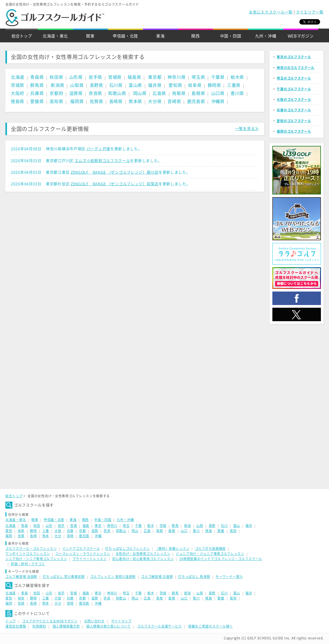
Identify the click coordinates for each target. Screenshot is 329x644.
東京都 (155, 77)
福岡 (9, 536)
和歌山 (121, 531)
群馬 (175, 526)
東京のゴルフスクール (294, 57)
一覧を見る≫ (247, 129)
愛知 (9, 531)
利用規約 (39, 626)
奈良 (107, 531)
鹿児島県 (196, 101)
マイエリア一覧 (310, 12)
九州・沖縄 (266, 36)
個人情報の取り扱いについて (109, 626)
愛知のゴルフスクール (294, 121)
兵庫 (70, 531)
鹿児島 (84, 536)
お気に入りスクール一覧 (271, 12)
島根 (172, 531)
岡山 (135, 531)
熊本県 (135, 101)
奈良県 (95, 93)
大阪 (58, 531)
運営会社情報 (16, 626)
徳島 (209, 531)
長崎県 (116, 101)
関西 (195, 36)
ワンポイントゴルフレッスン (28, 554)
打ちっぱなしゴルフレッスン (127, 549)
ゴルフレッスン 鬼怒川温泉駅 (113, 577)
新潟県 (57, 85)
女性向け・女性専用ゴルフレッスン (143, 554)
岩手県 (95, 77)
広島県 (159, 93)
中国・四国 (231, 36)
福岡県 (77, 101)
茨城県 (18, 85)
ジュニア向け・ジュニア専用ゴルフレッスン (210, 554)
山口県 (218, 93)
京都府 (56, 93)
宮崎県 (174, 101)
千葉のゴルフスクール (294, 89)
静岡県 (214, 85)
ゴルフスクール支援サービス (160, 626)
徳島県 (18, 101)
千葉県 (218, 77)
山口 (184, 531)
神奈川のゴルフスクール (296, 68)
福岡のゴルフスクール (294, 131)
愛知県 (175, 85)
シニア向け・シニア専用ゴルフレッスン (36, 559)
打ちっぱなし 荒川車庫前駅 (64, 577)
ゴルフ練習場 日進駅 (157, 577)
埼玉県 (198, 77)
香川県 (237, 93)
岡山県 (140, 93)
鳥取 (160, 531)
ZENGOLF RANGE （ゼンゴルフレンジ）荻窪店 (115, 184)
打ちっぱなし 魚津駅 (194, 577)
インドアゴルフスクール (81, 549)
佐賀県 (97, 101)
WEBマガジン (301, 36)
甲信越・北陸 (125, 36)
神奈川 (112, 526)
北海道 (18, 77)
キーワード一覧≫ (229, 577)
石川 (224, 526)
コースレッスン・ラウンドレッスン (83, 554)
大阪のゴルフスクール (294, 100)
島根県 (198, 93)
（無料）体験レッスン (172, 549)
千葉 (138, 526)
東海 (160, 36)
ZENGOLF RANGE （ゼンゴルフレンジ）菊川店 (115, 172)
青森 (24, 526)
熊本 (46, 536)
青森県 (37, 77)
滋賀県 (76, 93)
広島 (147, 531)
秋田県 (56, 77)
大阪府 (18, 93)
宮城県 (115, 77)
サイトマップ (121, 621)
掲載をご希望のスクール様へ (210, 626)
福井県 (155, 85)
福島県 (134, 77)
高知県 (56, 101)
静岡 (33, 531)
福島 (86, 526)
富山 (237, 526)
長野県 (97, 85)
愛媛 (221, 531)
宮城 (73, 526)
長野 (212, 526)
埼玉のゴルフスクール (294, 78)
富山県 (135, 85)
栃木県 (237, 77)
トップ (11, 621)
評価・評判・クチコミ (28, 564)
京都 (82, 531)
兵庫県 (37, 93)
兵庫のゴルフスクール (294, 110)
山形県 (76, 77)
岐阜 (21, 531)
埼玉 (126, 526)
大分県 (155, 101)
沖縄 (98, 536)
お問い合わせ (94, 621)
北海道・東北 (55, 36)
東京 (98, 526)
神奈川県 (177, 77)
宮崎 (70, 536)
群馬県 (37, 85)
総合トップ (22, 36)
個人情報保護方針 (66, 626)
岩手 (61, 526)
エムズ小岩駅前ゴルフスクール (102, 161)
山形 (49, 526)
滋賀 (95, 531)
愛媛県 (37, 101)
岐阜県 (195, 85)
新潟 (188, 526)
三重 (46, 531)
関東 (90, 36)
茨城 (163, 526)
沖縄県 (218, 101)
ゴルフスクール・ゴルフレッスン (31, 549)
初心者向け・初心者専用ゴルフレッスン (143, 559)
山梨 (200, 526)
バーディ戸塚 (98, 149)
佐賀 (21, 536)
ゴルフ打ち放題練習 (210, 549)
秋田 (37, 526)
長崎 (33, 536)
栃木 (151, 526)
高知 (233, 531)
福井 (249, 526)
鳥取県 (179, 93)
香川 (196, 531)
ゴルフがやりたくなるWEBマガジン (50, 621)
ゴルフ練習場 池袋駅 (21, 577)
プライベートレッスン (90, 559)
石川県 (116, 85)
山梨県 (77, 85)
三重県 (234, 85)
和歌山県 (117, 93)
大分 (58, 536)
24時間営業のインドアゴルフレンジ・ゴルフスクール (221, 559)
